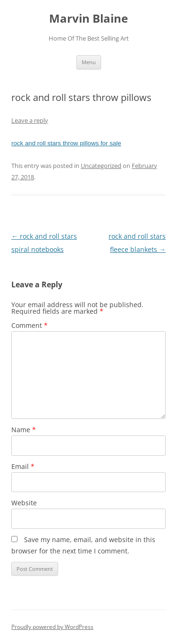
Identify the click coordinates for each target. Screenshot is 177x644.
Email (23, 466)
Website (24, 503)
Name (24, 430)
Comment (29, 325)
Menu (89, 62)
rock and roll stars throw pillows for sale (66, 143)
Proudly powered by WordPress (52, 627)
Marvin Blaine (88, 19)
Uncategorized (101, 166)
